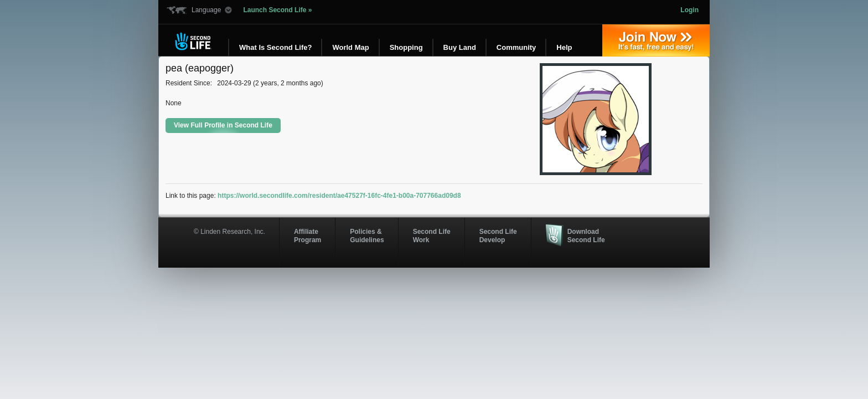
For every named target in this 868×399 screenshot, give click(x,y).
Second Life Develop (498, 236)
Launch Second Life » (277, 10)
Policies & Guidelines (367, 236)
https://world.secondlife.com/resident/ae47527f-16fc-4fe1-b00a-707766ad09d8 (339, 196)
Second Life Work (432, 236)
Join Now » (656, 40)
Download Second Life (586, 236)
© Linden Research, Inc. (229, 232)
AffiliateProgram (308, 236)
